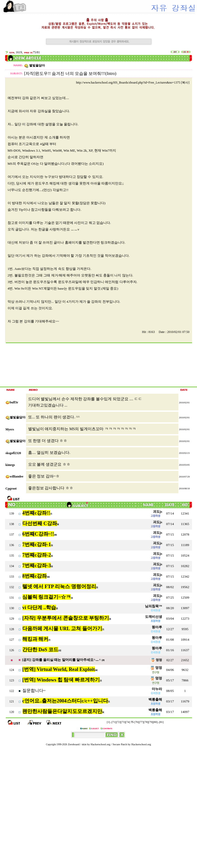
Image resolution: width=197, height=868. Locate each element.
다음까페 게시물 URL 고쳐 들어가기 (62, 628)
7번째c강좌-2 (37, 555)
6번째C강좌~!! (38, 534)
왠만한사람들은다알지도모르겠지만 (62, 711)
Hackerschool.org (100, 744)
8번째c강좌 (35, 576)
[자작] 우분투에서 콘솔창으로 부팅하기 (66, 618)
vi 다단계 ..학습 (39, 607)
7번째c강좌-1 (37, 544)
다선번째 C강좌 (40, 523)
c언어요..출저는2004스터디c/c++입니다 (65, 701)
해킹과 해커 (35, 639)
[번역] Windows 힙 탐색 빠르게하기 (61, 680)
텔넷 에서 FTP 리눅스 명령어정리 (59, 586)
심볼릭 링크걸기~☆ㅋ (47, 597)
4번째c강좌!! (36, 513)
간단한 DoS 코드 (40, 649)
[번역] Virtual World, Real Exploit (59, 669)
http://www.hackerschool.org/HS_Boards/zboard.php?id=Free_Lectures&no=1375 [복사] (133, 83)
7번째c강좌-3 (37, 565)
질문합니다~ (34, 690)
